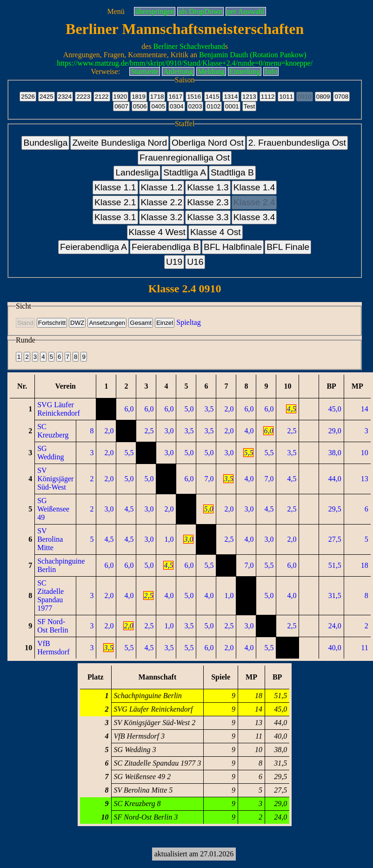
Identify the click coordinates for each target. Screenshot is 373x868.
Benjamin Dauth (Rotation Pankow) (253, 55)
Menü (116, 11)
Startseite (145, 71)
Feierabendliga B (165, 247)
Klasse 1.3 (208, 187)
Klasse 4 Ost (216, 232)
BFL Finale (288, 247)
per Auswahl (246, 11)
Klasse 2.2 (162, 202)
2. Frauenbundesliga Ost (297, 143)
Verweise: (105, 71)
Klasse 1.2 (162, 187)
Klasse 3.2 (162, 217)
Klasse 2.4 (254, 202)
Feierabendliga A (93, 247)
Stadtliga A (185, 172)
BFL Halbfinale (233, 247)
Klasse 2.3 (208, 202)
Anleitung (178, 71)
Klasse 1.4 (254, 187)
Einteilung (245, 71)
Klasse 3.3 (208, 217)
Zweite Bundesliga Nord (120, 143)
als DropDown (200, 11)
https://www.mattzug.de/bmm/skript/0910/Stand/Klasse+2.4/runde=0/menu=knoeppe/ (185, 63)
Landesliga (137, 172)
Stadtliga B (232, 172)
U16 (195, 262)
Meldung (211, 71)
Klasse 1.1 (115, 187)
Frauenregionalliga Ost (185, 158)
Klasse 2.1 (115, 202)
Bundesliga (45, 143)
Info (271, 71)
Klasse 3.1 (115, 217)
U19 (174, 262)
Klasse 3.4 (254, 217)
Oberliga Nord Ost (208, 143)
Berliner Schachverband (189, 46)
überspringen (155, 11)
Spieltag (188, 322)
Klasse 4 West (157, 232)
